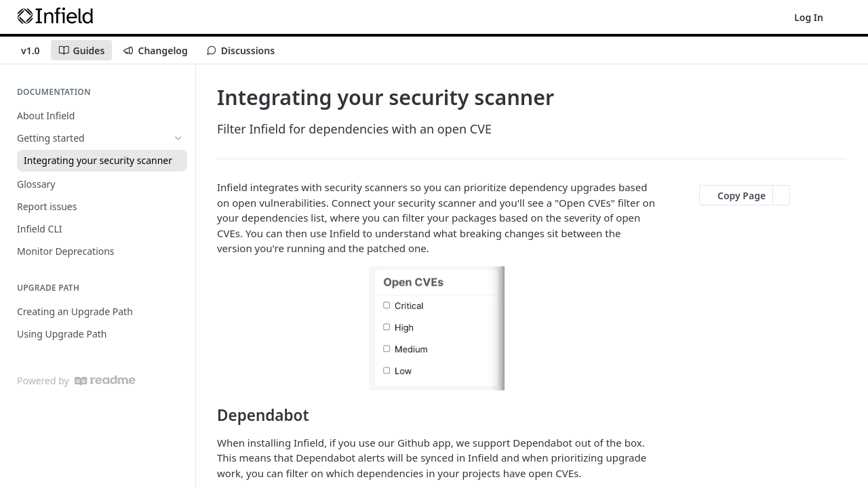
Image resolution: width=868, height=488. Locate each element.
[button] (437, 328)
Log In (809, 17)
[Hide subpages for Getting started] (178, 138)
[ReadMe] (105, 381)
